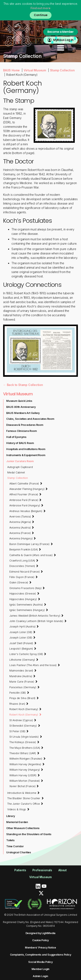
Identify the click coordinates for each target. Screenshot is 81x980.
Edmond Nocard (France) (26, 572)
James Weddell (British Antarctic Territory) (36, 616)
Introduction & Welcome (23, 793)
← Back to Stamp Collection (23, 385)
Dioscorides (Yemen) (24, 566)
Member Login (41, 969)
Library (11, 816)
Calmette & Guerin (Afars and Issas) (33, 555)
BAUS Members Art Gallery (23, 413)
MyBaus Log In (63, 40)
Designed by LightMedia (41, 933)
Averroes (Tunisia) (22, 516)
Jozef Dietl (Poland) (23, 643)
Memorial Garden (17, 822)
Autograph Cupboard (20, 467)
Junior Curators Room (20, 461)
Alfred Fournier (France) (25, 494)
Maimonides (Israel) (23, 670)
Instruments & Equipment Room (26, 455)
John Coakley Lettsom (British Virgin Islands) (38, 621)
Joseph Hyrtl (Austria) (24, 626)
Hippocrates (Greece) (24, 593)
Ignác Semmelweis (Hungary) (29, 610)
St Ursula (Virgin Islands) (26, 737)
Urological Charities (19, 852)
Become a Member (61, 32)
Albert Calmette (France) (26, 483)
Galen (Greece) (20, 582)
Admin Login (40, 976)
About (63, 870)
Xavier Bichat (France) (24, 786)
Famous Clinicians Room (21, 431)
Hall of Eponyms (16, 437)
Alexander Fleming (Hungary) (29, 489)
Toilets (10, 840)
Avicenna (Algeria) (22, 522)
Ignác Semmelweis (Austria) (28, 604)
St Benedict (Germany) (25, 726)
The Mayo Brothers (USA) (26, 748)
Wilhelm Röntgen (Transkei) (27, 759)
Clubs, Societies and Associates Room (30, 419)
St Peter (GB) (19, 731)
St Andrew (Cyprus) (23, 720)
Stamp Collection (62, 70)
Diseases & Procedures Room (25, 425)
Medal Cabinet (16, 472)
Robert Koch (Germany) (25, 709)
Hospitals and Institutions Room (26, 449)
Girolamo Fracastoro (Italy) (27, 588)
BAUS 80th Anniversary (21, 407)
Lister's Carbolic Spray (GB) (28, 654)
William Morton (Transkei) (26, 781)
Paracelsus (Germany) (25, 687)
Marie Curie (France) (23, 682)
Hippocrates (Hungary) (25, 599)
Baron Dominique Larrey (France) (31, 544)
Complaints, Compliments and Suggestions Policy (41, 955)
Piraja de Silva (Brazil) (24, 698)
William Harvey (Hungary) (26, 770)
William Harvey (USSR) (25, 775)
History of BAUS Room (20, 443)
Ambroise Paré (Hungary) (26, 505)
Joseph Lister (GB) (22, 632)
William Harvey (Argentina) (27, 764)
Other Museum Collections (23, 828)
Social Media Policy (40, 962)
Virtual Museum (35, 70)
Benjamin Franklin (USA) (25, 549)
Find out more (40, 8)
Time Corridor (15, 846)
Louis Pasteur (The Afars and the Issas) (35, 665)
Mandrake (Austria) (22, 676)
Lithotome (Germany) (24, 660)
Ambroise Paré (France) (25, 500)
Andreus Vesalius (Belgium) (27, 511)
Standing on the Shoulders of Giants (29, 834)
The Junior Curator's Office (25, 804)
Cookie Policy (40, 940)
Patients (20, 870)
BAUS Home (11, 70)
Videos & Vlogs (18, 809)
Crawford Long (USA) (24, 560)
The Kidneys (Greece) (24, 742)
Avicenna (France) (22, 533)
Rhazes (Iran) (19, 704)
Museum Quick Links (19, 401)
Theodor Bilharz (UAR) (24, 753)
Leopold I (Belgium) (23, 649)
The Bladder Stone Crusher (26, 798)
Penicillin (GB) (19, 693)
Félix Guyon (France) (24, 577)
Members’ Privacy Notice (40, 948)
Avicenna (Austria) (22, 527)
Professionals (42, 870)
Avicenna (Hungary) (23, 538)
